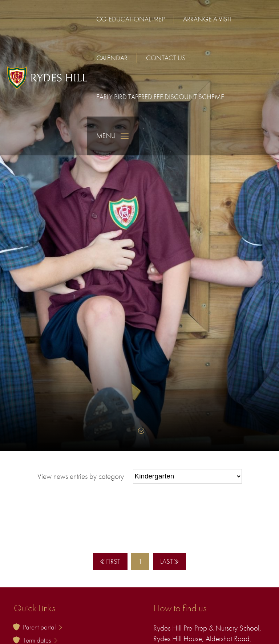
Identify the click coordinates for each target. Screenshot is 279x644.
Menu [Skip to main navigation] (113, 136)
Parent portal (43, 627)
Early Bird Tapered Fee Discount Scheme (160, 97)
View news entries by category (81, 476)
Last (169, 561)
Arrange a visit (207, 19)
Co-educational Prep (130, 19)
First (110, 561)
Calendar (112, 58)
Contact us (166, 58)
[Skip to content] (139, 431)
